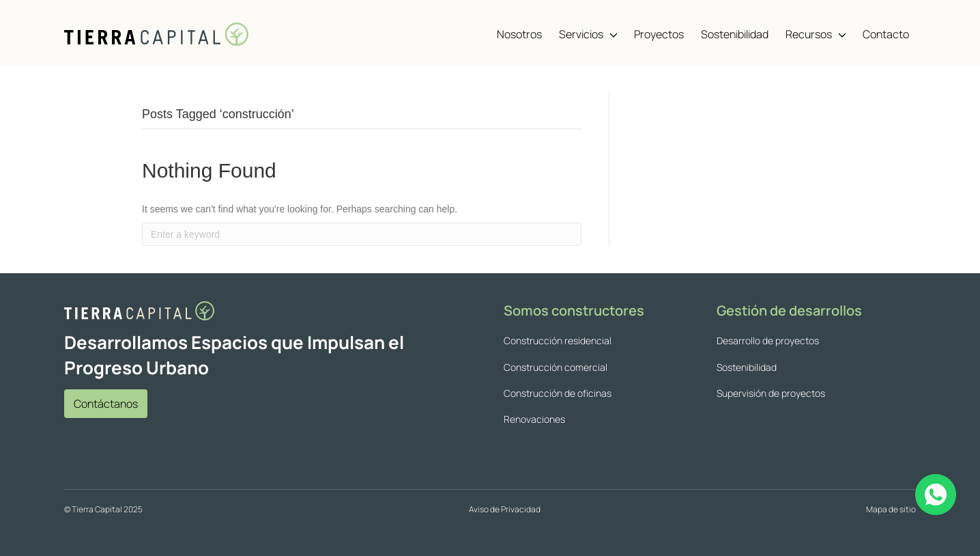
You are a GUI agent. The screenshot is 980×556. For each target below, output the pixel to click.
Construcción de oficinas (558, 393)
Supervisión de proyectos (771, 393)
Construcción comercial (556, 367)
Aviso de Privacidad (505, 509)
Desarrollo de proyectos (768, 340)
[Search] (362, 234)
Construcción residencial (558, 340)
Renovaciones (534, 419)
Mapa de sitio (891, 509)
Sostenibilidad (747, 367)
